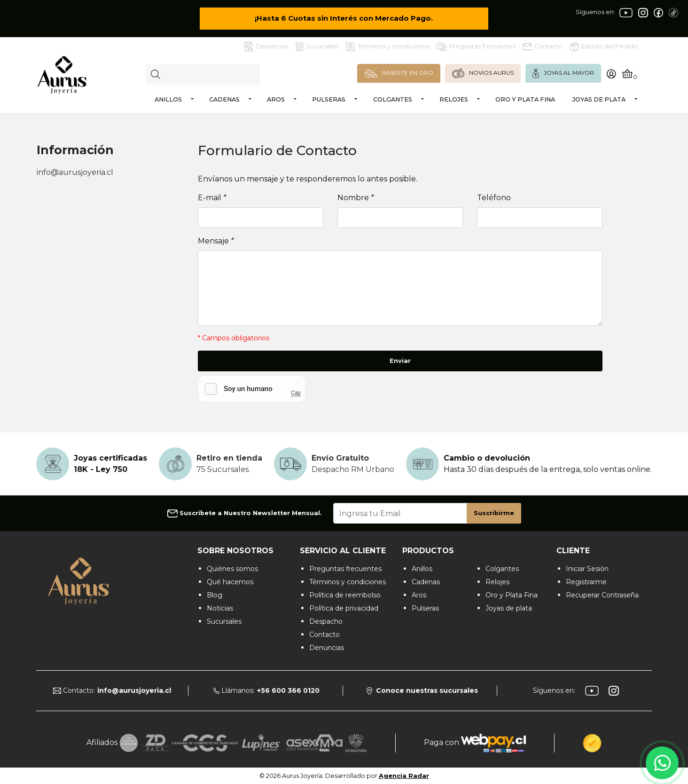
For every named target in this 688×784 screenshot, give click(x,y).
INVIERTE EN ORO (399, 73)
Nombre (356, 198)
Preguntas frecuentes (476, 47)
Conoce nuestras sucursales (422, 690)
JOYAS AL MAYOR (563, 73)
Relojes (454, 99)
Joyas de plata (599, 99)
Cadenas (224, 99)
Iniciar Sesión (587, 569)
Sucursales (317, 47)
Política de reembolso (345, 595)
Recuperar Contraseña (602, 595)
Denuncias (266, 47)
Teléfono (494, 198)
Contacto (543, 47)
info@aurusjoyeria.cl (75, 172)
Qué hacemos (230, 582)
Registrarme (586, 582)
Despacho (326, 621)
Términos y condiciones (387, 47)
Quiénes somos (232, 569)
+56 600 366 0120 (288, 690)
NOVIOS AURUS (483, 73)
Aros (276, 99)
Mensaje (216, 241)
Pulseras (329, 99)
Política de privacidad (344, 608)
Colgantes (393, 99)
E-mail (212, 198)
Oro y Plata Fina (525, 99)
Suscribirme (494, 513)
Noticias (220, 608)
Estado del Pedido (604, 47)
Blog (215, 595)
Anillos (168, 99)
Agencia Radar (404, 776)
